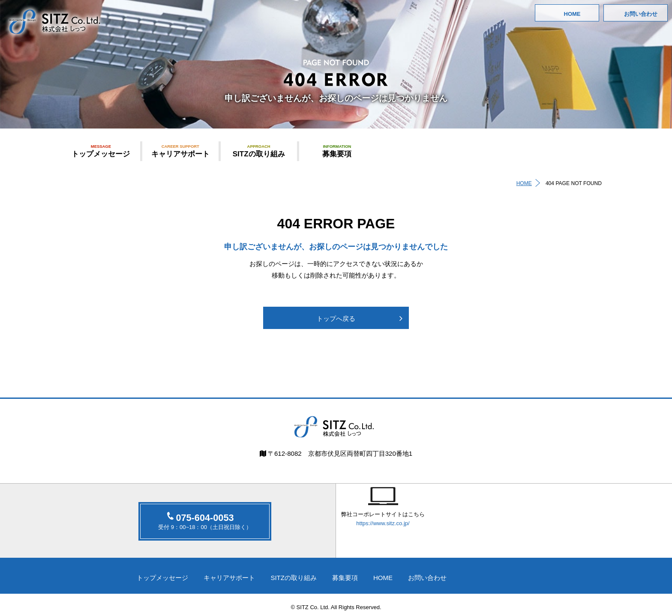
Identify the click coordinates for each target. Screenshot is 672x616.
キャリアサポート (180, 151)
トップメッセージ (101, 151)
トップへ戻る (336, 319)
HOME (572, 14)
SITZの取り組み (259, 151)
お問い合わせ (641, 14)
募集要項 (337, 151)
